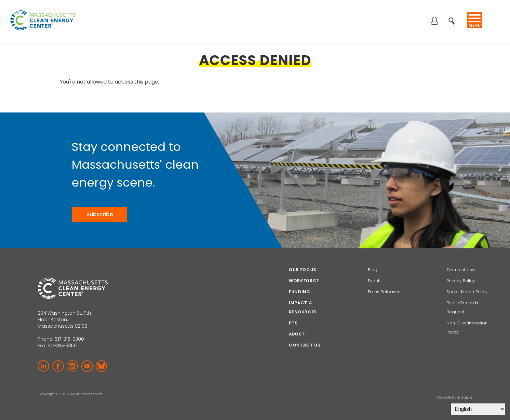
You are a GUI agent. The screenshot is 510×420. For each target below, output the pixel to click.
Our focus (303, 270)
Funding (300, 292)
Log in (434, 21)
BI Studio (465, 397)
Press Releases (384, 292)
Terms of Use (461, 270)
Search (454, 17)
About (297, 334)
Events (375, 281)
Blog (373, 270)
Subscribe (100, 214)
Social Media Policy (468, 292)
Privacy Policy (461, 281)
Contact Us (305, 345)
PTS (293, 323)
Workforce (304, 281)
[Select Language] (478, 409)
